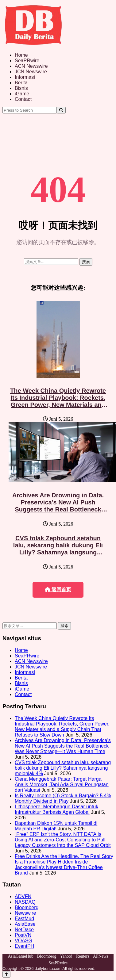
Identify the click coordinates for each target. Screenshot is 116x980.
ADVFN (23, 896)
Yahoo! (66, 956)
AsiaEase (25, 924)
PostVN (23, 935)
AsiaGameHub (20, 956)
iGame (22, 94)
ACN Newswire (31, 66)
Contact (23, 99)
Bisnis (21, 88)
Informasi (25, 77)
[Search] (61, 110)
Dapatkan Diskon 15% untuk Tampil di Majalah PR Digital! (56, 826)
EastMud (24, 919)
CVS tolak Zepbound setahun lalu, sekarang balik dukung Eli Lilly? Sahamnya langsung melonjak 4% (58, 549)
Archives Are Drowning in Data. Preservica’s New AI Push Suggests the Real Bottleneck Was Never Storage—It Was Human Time (58, 509)
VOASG (23, 941)
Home (21, 55)
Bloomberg (27, 907)
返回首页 (58, 590)
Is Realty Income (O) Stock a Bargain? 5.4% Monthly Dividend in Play (63, 798)
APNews (101, 956)
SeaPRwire (27, 61)
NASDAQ (25, 902)
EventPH (24, 946)
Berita (21, 83)
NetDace (24, 930)
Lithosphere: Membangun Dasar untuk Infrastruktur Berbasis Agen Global (56, 809)
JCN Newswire (31, 72)
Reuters (83, 956)
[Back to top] (6, 974)
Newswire (25, 913)
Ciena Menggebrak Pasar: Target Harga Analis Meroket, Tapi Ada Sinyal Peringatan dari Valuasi (62, 785)
